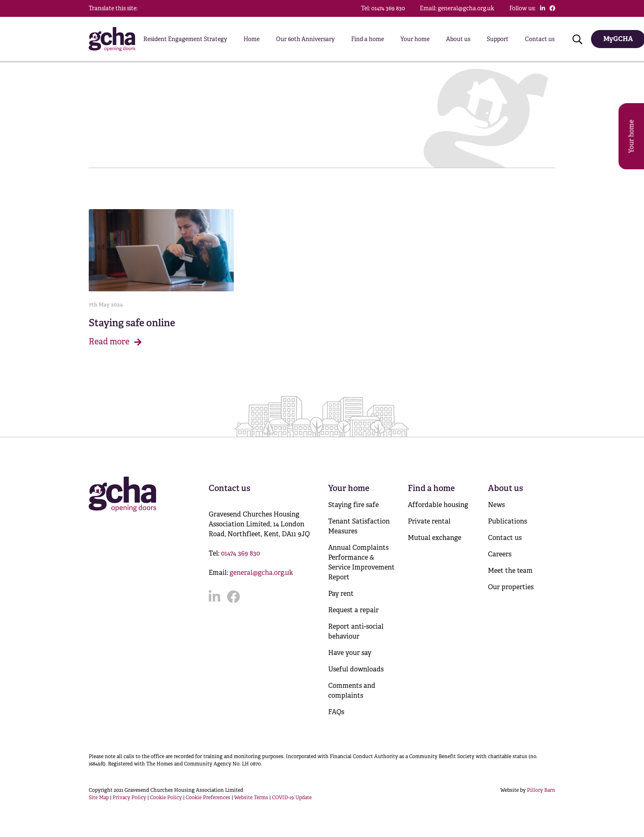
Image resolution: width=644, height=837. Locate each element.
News (496, 505)
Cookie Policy (166, 798)
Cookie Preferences (208, 798)
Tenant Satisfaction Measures (359, 526)
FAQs (336, 712)
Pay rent (341, 594)
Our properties (511, 587)
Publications (507, 521)
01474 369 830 (240, 553)
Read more (115, 342)
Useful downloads (356, 669)
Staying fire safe (353, 505)
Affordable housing (438, 505)
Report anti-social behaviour (356, 631)
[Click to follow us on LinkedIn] (543, 8)
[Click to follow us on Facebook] (552, 8)
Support (498, 39)
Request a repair (353, 610)
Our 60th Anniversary (305, 39)
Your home (415, 39)
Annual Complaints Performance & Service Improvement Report (361, 562)
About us (458, 39)
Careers (500, 554)
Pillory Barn (541, 790)
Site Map (99, 798)
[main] (322, 200)
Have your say (350, 653)
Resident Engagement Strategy (185, 39)
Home (252, 39)
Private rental (429, 521)
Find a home (368, 39)
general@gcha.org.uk (261, 573)
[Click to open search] (577, 39)
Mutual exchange (435, 538)
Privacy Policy (129, 798)
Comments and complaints (352, 691)
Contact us (540, 39)
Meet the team (510, 571)
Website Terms (251, 798)
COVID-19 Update (292, 798)
